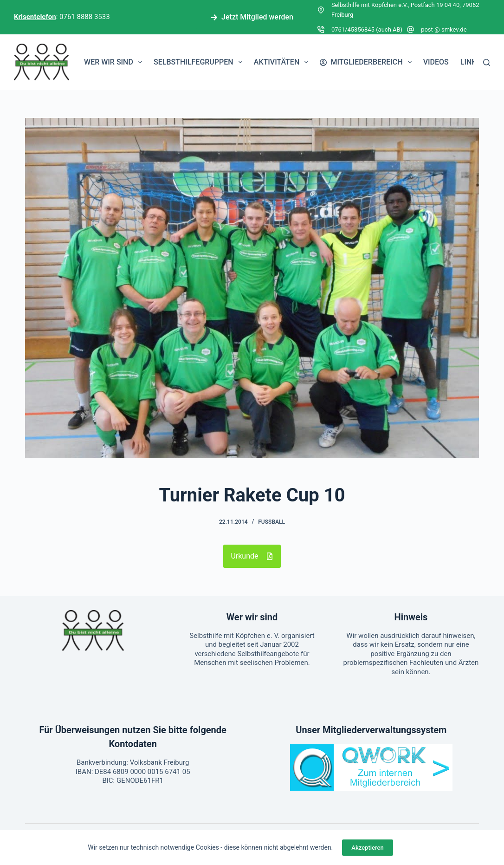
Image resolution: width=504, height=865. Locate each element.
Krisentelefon (35, 17)
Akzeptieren (367, 848)
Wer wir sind (115, 62)
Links (471, 62)
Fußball (271, 522)
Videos (436, 62)
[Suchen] (487, 62)
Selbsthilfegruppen (200, 62)
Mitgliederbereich (367, 62)
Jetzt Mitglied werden (252, 17)
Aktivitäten (283, 62)
